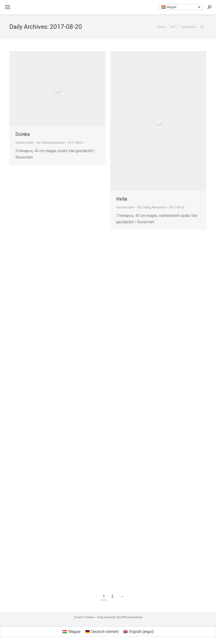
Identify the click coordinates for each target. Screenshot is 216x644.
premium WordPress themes (123, 617)
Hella (122, 199)
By (51, 143)
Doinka (22, 134)
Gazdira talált (24, 143)
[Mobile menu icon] (8, 7)
